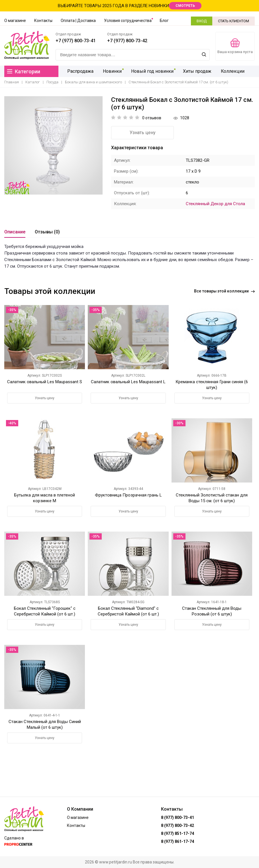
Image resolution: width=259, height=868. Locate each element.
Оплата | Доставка (78, 21)
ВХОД (202, 21)
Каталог (33, 82)
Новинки (111, 71)
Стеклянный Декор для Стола (215, 204)
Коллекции (229, 71)
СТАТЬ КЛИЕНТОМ (233, 21)
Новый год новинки (150, 71)
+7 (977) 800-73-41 (76, 41)
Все (224, 291)
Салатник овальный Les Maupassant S (45, 382)
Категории (24, 71)
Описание (15, 232)
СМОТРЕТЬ (185, 6)
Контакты (43, 21)
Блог (164, 21)
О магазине (15, 21)
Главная (12, 82)
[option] (53, 145)
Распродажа (80, 71)
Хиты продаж (194, 71)
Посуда (52, 82)
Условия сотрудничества (128, 21)
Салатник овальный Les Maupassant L (128, 382)
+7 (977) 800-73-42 (127, 41)
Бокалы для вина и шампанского (93, 82)
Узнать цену (143, 133)
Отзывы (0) (47, 232)
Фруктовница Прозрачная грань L (128, 495)
